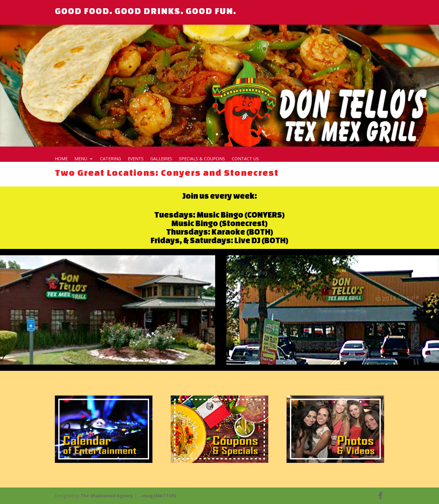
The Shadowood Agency (107, 496)
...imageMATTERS (157, 496)
